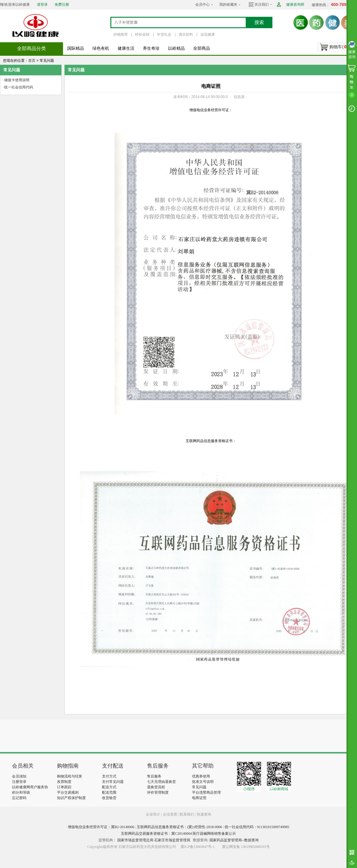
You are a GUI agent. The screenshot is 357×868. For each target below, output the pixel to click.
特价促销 (142, 34)
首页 (32, 61)
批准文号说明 (203, 782)
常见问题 (199, 787)
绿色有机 (101, 48)
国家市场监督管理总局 (135, 840)
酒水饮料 (186, 34)
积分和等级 (21, 792)
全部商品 (202, 48)
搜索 (259, 22)
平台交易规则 (68, 792)
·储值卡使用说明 (16, 80)
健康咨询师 (295, 4)
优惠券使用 (201, 776)
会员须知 (19, 776)
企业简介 (153, 814)
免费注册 (62, 4)
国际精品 (76, 48)
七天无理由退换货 (161, 782)
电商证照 (199, 798)
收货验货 (109, 798)
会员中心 (202, 4)
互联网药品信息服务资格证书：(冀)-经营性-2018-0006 (179, 827)
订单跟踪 (64, 787)
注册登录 (19, 782)
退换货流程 (156, 787)
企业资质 (170, 814)
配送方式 (109, 787)
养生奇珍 (151, 48)
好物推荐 (121, 34)
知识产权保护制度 (71, 798)
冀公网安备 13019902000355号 (246, 847)
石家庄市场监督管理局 (172, 840)
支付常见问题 (113, 782)
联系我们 (187, 814)
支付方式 (109, 776)
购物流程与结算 (70, 776)
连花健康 (208, 34)
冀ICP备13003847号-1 (198, 847)
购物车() (339, 47)
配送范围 (109, 792)
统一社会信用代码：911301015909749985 (257, 827)
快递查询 (204, 814)
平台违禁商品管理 (206, 792)
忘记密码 (19, 798)
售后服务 (154, 776)
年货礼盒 (164, 34)
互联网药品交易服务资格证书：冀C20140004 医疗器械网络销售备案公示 (178, 834)
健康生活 (126, 48)
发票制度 (64, 782)
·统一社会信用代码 (18, 87)
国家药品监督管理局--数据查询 (234, 840)
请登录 (42, 4)
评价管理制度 (158, 792)
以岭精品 (176, 48)
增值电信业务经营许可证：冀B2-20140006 (101, 827)
